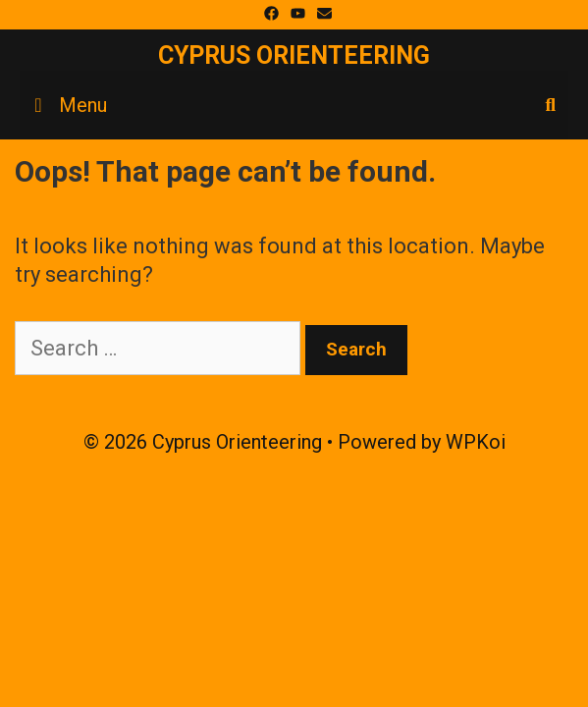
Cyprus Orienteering (294, 55)
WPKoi (476, 442)
